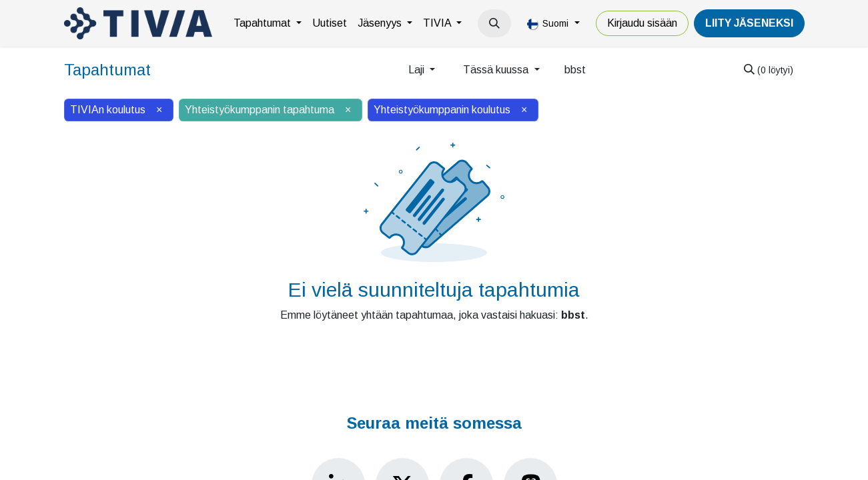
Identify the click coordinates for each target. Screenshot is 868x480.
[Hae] (769, 70)
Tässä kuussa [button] (497, 70)
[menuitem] (268, 23)
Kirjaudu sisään (642, 23)
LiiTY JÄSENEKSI (749, 23)
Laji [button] (418, 70)
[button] (494, 23)
